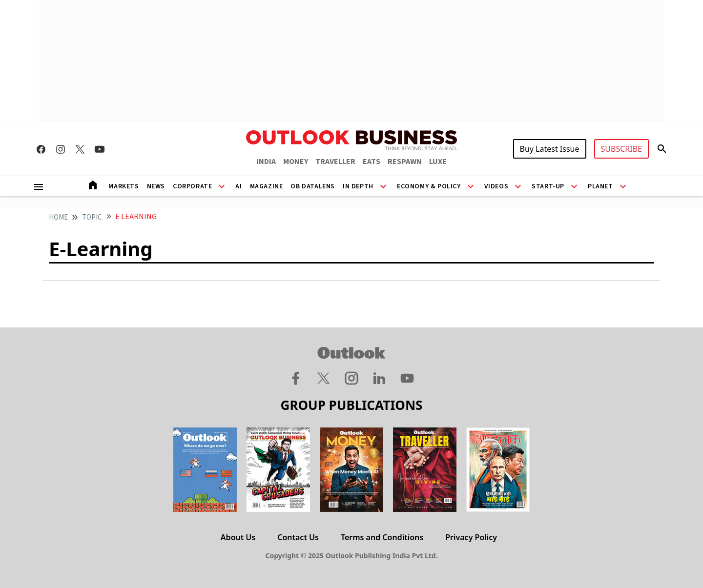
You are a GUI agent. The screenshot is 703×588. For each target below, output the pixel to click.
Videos (496, 186)
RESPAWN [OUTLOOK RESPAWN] (405, 162)
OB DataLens (313, 186)
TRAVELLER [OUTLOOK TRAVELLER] (335, 162)
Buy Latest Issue (550, 149)
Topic (92, 217)
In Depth (358, 186)
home (58, 217)
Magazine (267, 186)
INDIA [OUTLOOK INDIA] (266, 162)
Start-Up (548, 186)
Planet (600, 186)
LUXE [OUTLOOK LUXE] (438, 162)
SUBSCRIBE (621, 149)
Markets (124, 186)
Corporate (192, 186)
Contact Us (298, 537)
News (156, 186)
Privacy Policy (471, 537)
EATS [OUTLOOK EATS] (372, 162)
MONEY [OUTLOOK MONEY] (296, 162)
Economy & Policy (429, 186)
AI (238, 186)
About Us (238, 537)
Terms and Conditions (382, 537)
